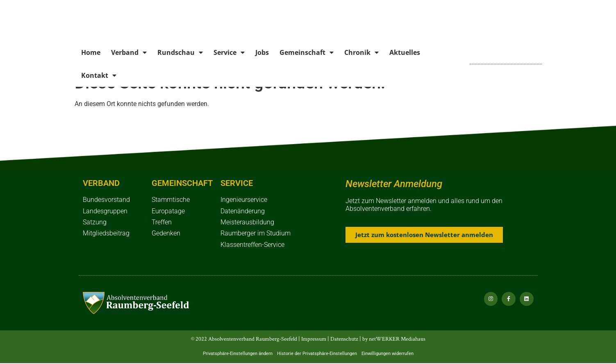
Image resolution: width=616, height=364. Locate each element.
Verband (129, 52)
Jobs (262, 52)
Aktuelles (405, 52)
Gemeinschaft (307, 52)
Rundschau (180, 52)
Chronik (361, 52)
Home (91, 52)
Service (229, 52)
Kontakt (99, 75)
